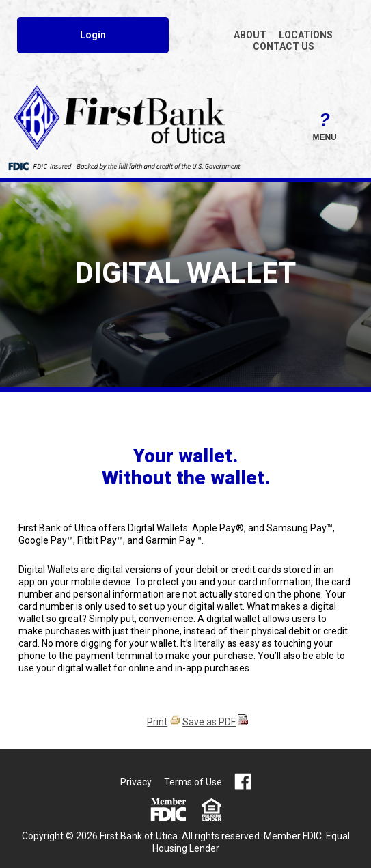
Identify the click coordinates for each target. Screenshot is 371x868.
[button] (325, 125)
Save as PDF (209, 722)
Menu (325, 125)
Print (157, 722)
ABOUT (250, 35)
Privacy (136, 782)
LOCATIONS (306, 35)
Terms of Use (193, 782)
